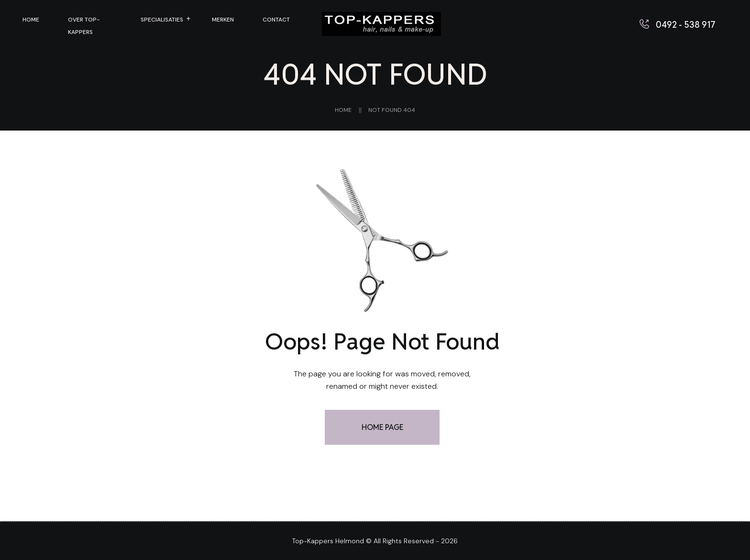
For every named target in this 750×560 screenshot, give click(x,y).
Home (343, 110)
